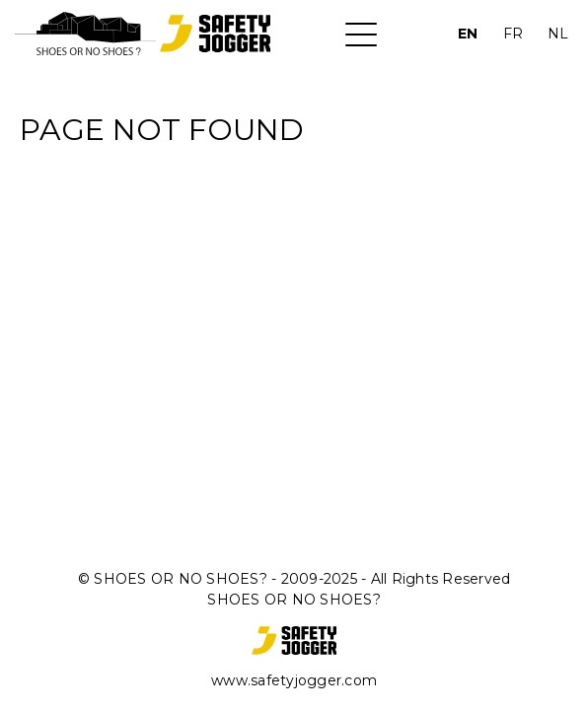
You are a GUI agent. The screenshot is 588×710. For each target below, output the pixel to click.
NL (558, 34)
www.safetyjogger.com (294, 680)
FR (513, 34)
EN (468, 34)
